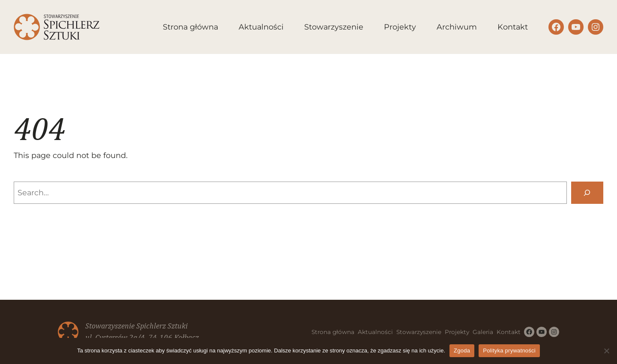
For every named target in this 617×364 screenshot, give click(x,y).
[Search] (587, 193)
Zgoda (462, 351)
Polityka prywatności (509, 351)
